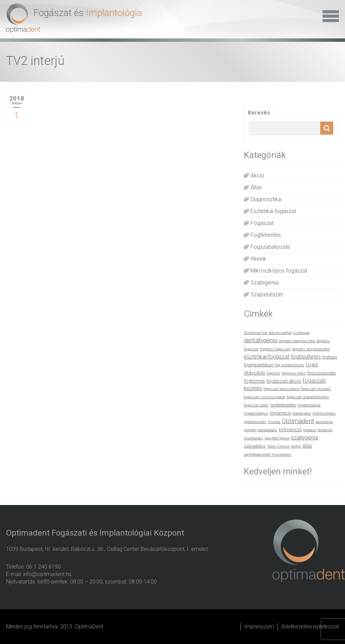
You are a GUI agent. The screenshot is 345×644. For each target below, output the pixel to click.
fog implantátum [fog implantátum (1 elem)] (290, 365)
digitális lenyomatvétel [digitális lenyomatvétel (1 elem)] (311, 349)
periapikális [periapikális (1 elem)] (268, 430)
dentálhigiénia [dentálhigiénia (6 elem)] (261, 340)
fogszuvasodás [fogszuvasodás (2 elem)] (322, 373)
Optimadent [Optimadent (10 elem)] (298, 421)
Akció (257, 176)
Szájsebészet (267, 294)
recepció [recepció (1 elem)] (310, 430)
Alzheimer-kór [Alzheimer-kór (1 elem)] (256, 333)
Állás (256, 187)
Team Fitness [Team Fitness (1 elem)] (278, 446)
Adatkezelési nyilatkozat (310, 626)
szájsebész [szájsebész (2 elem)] (255, 446)
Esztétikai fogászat (273, 211)
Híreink (258, 259)
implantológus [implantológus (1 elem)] (256, 413)
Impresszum (259, 626)
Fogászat (262, 223)
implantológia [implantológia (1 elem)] (309, 405)
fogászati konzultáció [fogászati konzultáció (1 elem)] (282, 389)
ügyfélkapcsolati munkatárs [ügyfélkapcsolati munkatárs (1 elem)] (268, 455)
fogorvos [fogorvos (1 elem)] (273, 373)
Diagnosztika (266, 199)
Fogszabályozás (270, 247)
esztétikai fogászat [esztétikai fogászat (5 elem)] (267, 357)
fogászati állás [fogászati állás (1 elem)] (256, 405)
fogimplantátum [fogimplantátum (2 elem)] (259, 365)
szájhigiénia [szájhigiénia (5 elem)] (305, 438)
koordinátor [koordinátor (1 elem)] (302, 413)
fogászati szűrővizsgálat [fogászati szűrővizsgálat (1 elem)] (265, 397)
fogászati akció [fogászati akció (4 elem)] (284, 381)
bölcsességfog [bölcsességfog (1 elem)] (280, 333)
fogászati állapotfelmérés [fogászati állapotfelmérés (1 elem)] (308, 397)
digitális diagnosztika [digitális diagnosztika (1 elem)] (297, 341)
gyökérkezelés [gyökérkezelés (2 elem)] (283, 405)
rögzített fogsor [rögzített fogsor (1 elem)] (277, 438)
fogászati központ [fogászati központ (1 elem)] (316, 389)
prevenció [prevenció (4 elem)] (290, 430)
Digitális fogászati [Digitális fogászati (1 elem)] (275, 349)
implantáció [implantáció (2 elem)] (280, 413)
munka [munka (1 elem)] (274, 422)
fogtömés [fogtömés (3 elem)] (254, 381)
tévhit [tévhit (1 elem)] (296, 446)
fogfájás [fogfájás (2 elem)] (330, 357)
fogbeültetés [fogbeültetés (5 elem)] (306, 357)
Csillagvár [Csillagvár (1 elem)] (301, 333)
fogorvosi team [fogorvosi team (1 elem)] (294, 373)
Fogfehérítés (266, 235)
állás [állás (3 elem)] (307, 446)
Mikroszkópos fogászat (279, 271)
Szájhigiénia (265, 283)
